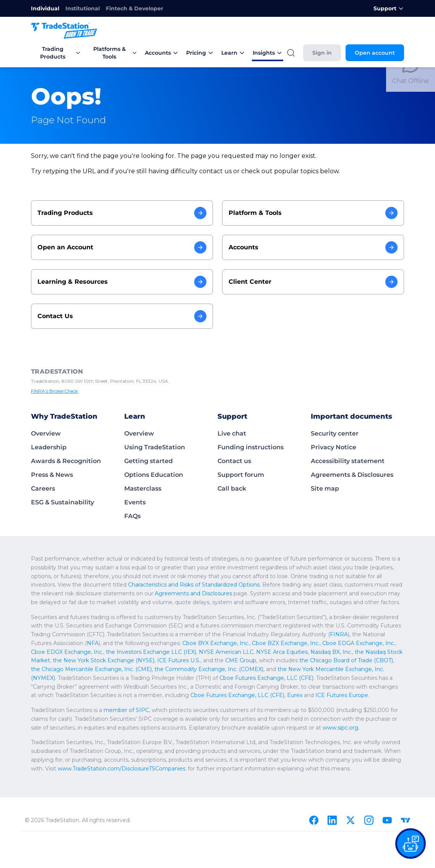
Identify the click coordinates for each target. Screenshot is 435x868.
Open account (375, 53)
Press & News (52, 475)
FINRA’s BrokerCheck (54, 391)
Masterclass (143, 488)
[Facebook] (314, 820)
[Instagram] (369, 820)
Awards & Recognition (66, 461)
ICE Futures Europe (342, 695)
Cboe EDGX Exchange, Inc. (67, 652)
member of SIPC (126, 710)
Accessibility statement (348, 461)
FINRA (339, 634)
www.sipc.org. (341, 728)
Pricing (200, 53)
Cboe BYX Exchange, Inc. (216, 643)
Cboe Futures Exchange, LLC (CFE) (266, 678)
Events (135, 502)
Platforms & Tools (115, 53)
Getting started (149, 461)
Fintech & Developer (135, 8)
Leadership (49, 447)
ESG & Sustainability (62, 502)
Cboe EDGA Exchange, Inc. (359, 643)
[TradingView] (406, 820)
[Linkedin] (332, 820)
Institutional (83, 8)
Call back (232, 488)
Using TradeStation (155, 447)
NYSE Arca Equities (282, 652)
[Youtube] (387, 820)
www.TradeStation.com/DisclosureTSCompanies (122, 769)
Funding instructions (251, 447)
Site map (325, 488)
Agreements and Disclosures (193, 593)
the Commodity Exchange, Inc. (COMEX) (209, 669)
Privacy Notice (334, 447)
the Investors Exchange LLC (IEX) (151, 652)
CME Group (241, 660)
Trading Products (60, 53)
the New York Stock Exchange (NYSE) (104, 660)
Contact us (234, 461)
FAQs (132, 516)
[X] (351, 820)
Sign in (322, 53)
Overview (46, 433)
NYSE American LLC (226, 652)
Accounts (162, 53)
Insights (268, 53)
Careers (43, 488)
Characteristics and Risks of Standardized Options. (194, 585)
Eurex (295, 695)
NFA (93, 643)
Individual (45, 8)
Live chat (232, 433)
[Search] (291, 53)
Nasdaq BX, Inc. (331, 652)
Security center (335, 433)
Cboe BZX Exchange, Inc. (286, 643)
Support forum (241, 475)
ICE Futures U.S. (179, 660)
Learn (233, 53)
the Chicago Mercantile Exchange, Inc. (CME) (91, 669)
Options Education (154, 475)
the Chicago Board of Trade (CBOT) (346, 660)
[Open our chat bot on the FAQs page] (411, 844)
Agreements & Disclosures (352, 475)
